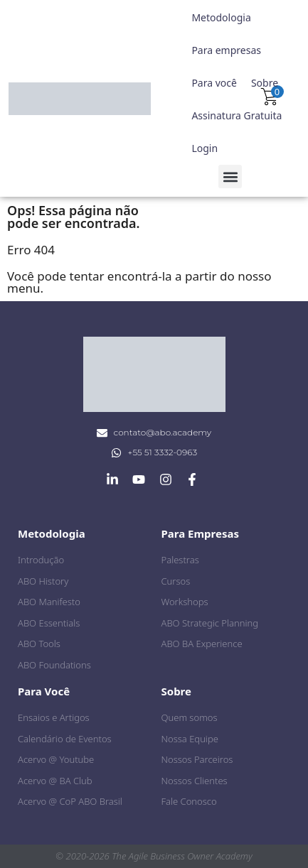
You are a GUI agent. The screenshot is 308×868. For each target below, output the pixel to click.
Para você (214, 83)
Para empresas (226, 50)
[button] (230, 177)
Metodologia (221, 17)
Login (205, 148)
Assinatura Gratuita (237, 115)
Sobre (265, 83)
